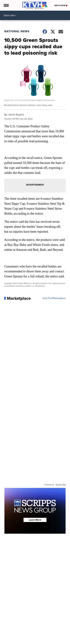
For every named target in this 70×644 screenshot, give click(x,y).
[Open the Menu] (6, 5)
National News (17, 31)
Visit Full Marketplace (54, 298)
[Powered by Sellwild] (61, 485)
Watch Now (61, 5)
